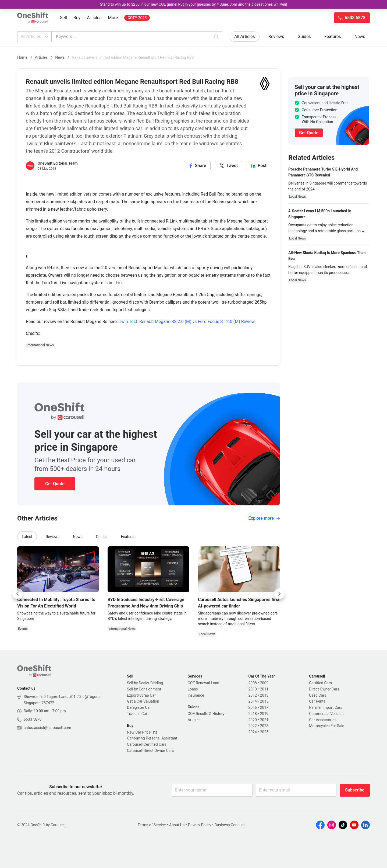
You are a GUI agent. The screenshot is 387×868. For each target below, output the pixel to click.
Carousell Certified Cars (147, 744)
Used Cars (318, 695)
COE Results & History (206, 714)
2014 (253, 701)
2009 (264, 683)
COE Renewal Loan (203, 683)
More (113, 18)
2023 (264, 726)
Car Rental (318, 701)
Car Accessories (323, 720)
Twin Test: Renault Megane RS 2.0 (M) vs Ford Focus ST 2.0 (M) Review (187, 322)
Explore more (264, 518)
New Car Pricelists (142, 732)
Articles (94, 18)
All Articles (35, 37)
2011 (264, 689)
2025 (264, 732)
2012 (253, 695)
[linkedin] (259, 166)
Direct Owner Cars (324, 689)
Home (22, 57)
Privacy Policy (200, 825)
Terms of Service (152, 825)
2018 (253, 714)
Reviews (276, 37)
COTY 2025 (137, 18)
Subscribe (355, 790)
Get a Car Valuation (143, 701)
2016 (253, 707)
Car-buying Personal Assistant (152, 738)
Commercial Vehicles (327, 714)
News (360, 37)
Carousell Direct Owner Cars (150, 751)
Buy (77, 18)
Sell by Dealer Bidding (145, 683)
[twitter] (229, 166)
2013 (264, 695)
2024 (253, 732)
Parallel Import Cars (326, 707)
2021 (264, 720)
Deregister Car (139, 707)
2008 (253, 683)
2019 (264, 714)
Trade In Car (137, 714)
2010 (253, 689)
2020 (253, 720)
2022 (253, 726)
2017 (264, 707)
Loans (193, 689)
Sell (63, 18)
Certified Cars (320, 683)
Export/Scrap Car (141, 695)
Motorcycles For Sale (327, 726)
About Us (177, 825)
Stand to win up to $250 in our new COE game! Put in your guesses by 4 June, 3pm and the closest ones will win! (193, 4)
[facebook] (197, 166)
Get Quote (55, 484)
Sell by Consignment (144, 689)
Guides (304, 37)
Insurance (196, 695)
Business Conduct (230, 825)
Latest (27, 537)
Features (333, 37)
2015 (264, 701)
